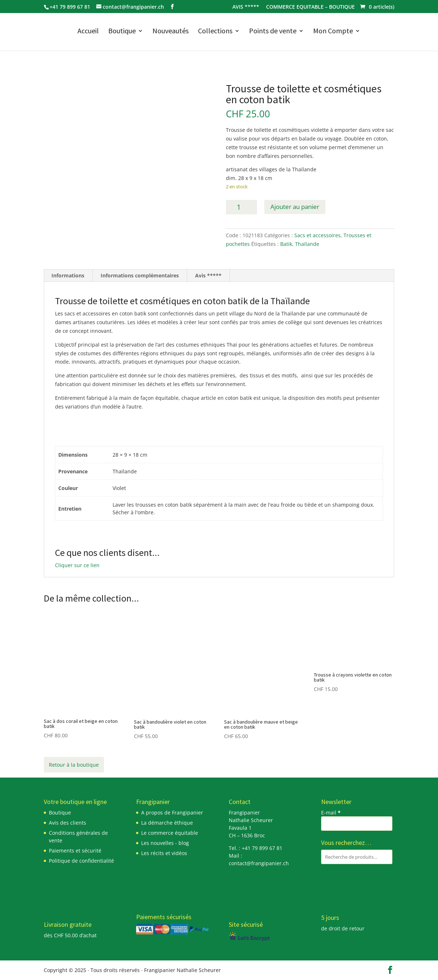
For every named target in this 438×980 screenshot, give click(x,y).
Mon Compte (333, 32)
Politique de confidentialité (81, 861)
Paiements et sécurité (75, 851)
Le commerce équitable (170, 833)
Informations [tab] (68, 275)
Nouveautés (170, 32)
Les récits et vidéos (164, 853)
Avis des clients (68, 823)
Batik (286, 244)
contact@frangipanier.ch (259, 863)
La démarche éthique (167, 823)
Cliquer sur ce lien (77, 565)
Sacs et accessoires (317, 235)
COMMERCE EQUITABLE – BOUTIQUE (310, 7)
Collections (215, 32)
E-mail (331, 813)
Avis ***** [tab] (208, 275)
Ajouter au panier (295, 207)
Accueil (88, 32)
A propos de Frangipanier (172, 813)
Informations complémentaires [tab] (140, 275)
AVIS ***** (246, 7)
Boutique (122, 32)
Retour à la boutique (74, 765)
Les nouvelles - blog (165, 843)
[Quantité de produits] (241, 207)
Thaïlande (307, 244)
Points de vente (273, 32)
